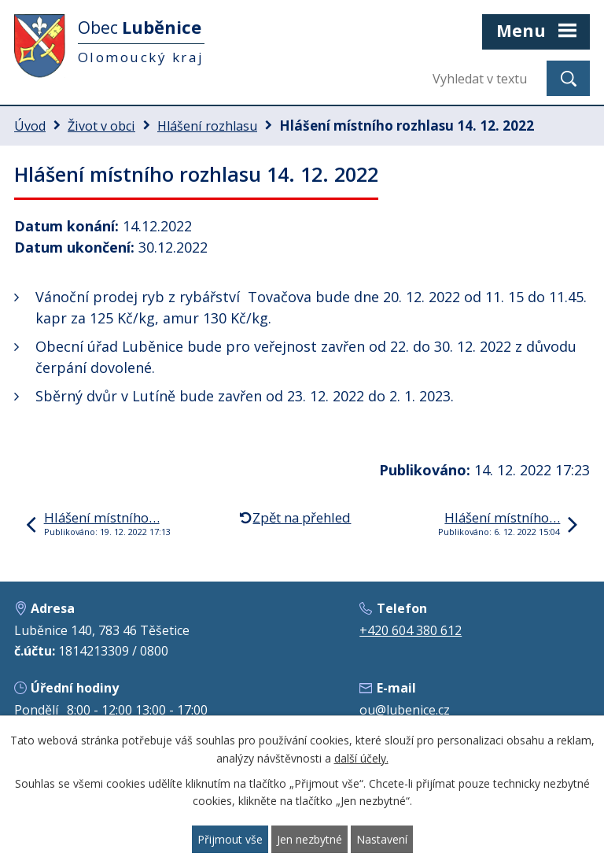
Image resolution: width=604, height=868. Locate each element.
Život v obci (101, 126)
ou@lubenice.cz (405, 710)
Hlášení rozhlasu (207, 126)
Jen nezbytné (309, 839)
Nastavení (382, 839)
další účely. (361, 758)
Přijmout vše (230, 839)
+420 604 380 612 (411, 630)
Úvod (30, 126)
